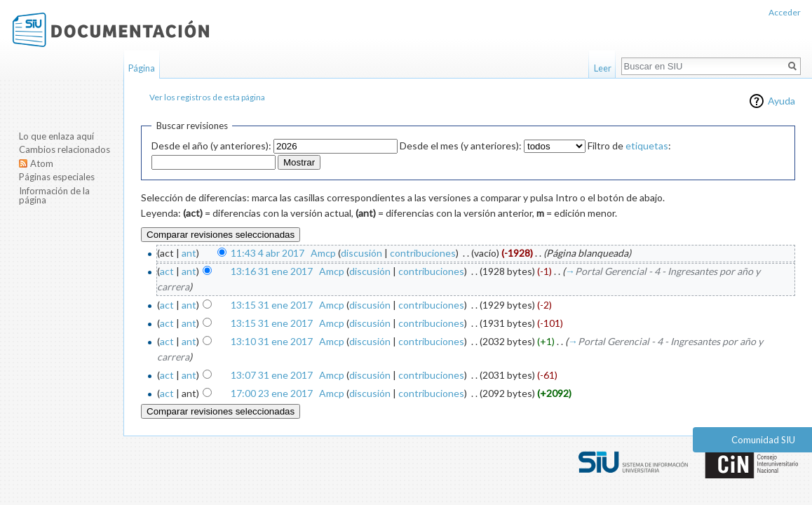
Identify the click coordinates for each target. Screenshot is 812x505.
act (167, 271)
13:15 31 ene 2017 (272, 305)
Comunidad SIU (763, 440)
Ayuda (781, 101)
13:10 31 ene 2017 (272, 341)
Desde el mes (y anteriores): (461, 146)
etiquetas (647, 146)
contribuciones (423, 253)
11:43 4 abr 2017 (268, 253)
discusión (361, 253)
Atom (42, 163)
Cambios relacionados (65, 149)
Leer (603, 68)
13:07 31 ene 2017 (272, 375)
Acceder (785, 12)
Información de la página (54, 196)
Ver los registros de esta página (207, 97)
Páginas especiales (57, 177)
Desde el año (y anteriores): (211, 146)
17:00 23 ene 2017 (272, 393)
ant (189, 253)
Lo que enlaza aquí (56, 136)
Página (142, 68)
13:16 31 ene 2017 (272, 271)
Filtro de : (629, 146)
